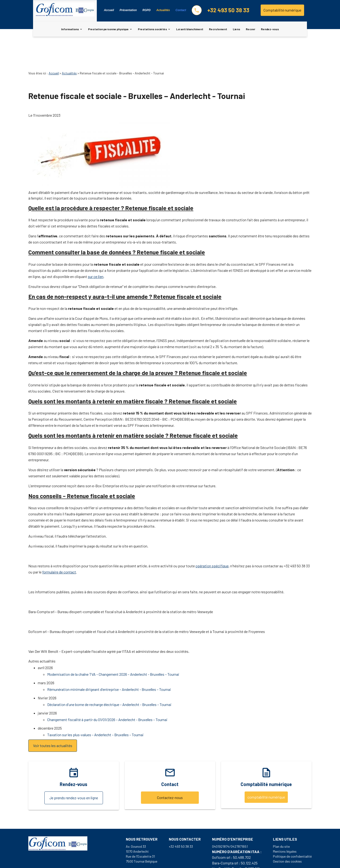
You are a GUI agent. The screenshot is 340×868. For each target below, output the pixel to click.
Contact (181, 10)
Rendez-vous (270, 29)
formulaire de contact (59, 545)
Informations (70, 29)
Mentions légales (285, 825)
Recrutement (218, 29)
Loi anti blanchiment (190, 29)
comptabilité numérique (266, 771)
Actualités (163, 10)
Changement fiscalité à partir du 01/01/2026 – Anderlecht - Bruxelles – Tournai (107, 693)
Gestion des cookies (287, 835)
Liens (236, 29)
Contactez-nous (170, 771)
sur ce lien (96, 250)
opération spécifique (212, 539)
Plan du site (281, 820)
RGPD (147, 10)
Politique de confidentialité (292, 830)
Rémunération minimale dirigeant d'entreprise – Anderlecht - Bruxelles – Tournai (109, 663)
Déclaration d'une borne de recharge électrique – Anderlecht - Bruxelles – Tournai (109, 678)
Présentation (128, 10)
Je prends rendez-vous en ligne (74, 771)
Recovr (251, 29)
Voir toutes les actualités (53, 719)
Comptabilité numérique (282, 10)
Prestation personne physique (108, 29)
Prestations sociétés (152, 29)
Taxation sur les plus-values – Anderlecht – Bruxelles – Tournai (95, 708)
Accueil (109, 10)
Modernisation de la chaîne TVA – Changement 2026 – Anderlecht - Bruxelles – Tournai (113, 648)
